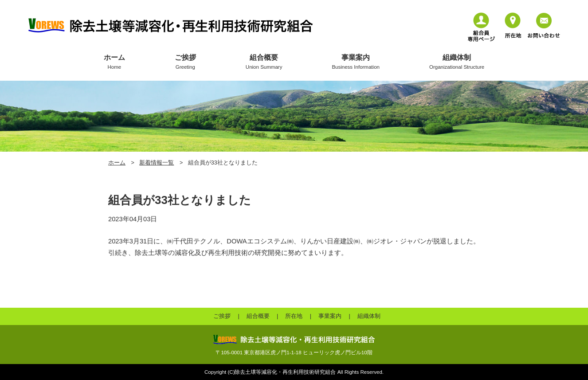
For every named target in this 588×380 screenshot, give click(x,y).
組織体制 (457, 62)
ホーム (114, 62)
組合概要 (264, 62)
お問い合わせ (544, 25)
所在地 (513, 25)
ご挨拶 (185, 62)
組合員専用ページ (481, 27)
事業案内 (356, 62)
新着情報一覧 (157, 163)
